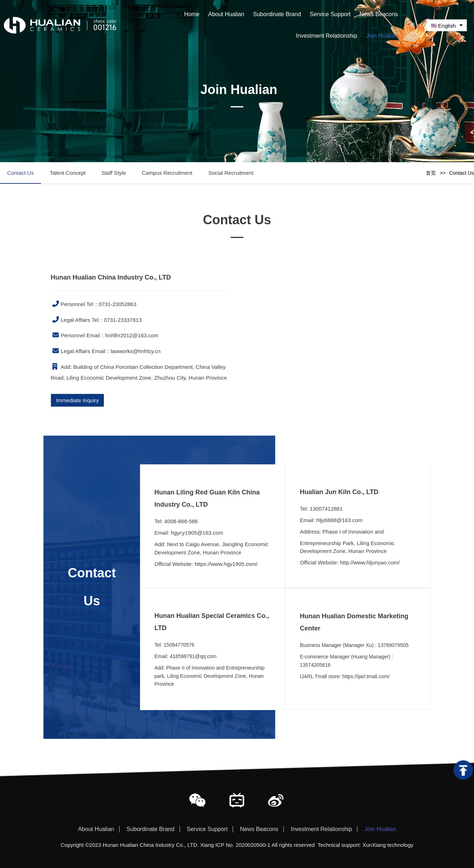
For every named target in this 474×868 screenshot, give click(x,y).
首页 (431, 173)
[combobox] (447, 25)
